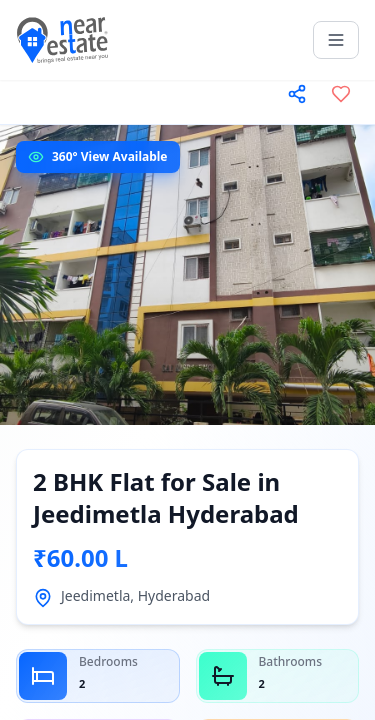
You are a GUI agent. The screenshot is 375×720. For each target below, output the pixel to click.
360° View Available (110, 156)
